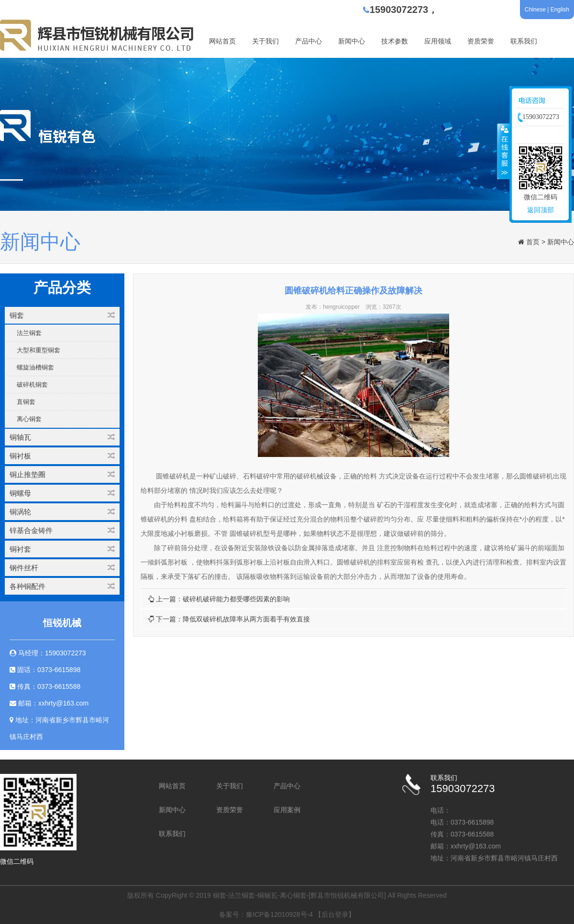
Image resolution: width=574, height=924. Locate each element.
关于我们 (265, 41)
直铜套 (26, 402)
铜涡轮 (62, 512)
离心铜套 (29, 419)
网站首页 (222, 41)
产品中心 (309, 41)
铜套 (62, 315)
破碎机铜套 (32, 385)
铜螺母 (62, 493)
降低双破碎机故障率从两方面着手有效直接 (246, 619)
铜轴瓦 (62, 437)
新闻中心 (352, 41)
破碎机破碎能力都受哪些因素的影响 (236, 599)
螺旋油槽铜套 (35, 367)
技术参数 (395, 41)
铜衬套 (62, 549)
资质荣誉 (481, 41)
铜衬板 (62, 456)
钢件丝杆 (62, 568)
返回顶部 (541, 210)
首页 (533, 242)
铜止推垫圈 (62, 474)
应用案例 (287, 810)
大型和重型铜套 (39, 350)
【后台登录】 (335, 914)
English (560, 10)
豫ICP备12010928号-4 (279, 914)
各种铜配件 (62, 586)
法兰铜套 (29, 333)
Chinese (535, 10)
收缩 (504, 151)
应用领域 (438, 41)
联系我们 (524, 41)
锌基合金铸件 (62, 530)
